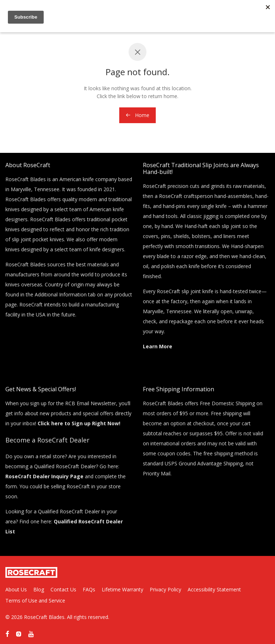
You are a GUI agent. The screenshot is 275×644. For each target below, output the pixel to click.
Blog (39, 589)
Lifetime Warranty (122, 589)
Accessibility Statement (214, 589)
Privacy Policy (165, 589)
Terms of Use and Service (35, 601)
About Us (16, 589)
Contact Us (63, 589)
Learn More (158, 346)
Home (137, 115)
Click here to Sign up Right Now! (79, 423)
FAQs (89, 589)
